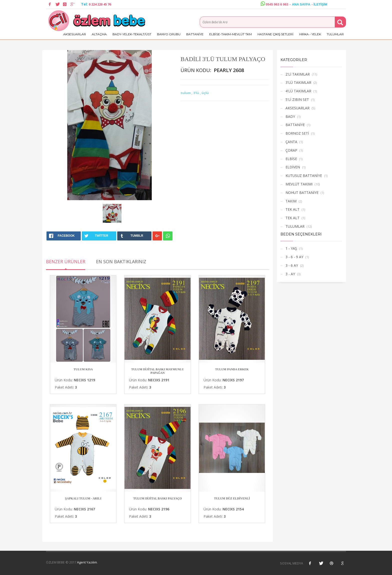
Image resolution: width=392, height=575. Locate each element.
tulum (186, 93)
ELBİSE (291, 159)
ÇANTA (291, 142)
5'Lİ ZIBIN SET (297, 99)
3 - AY (290, 274)
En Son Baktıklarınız (121, 261)
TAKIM (291, 201)
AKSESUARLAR (75, 34)
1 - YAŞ (291, 248)
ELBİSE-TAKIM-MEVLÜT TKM (230, 34)
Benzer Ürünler (66, 261)
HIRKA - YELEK (310, 34)
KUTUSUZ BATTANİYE (304, 176)
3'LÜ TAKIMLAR (298, 82)
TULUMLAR (335, 34)
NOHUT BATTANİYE (302, 193)
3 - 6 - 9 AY (294, 257)
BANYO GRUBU (169, 34)
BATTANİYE (195, 34)
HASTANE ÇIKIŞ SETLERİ (275, 34)
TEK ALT (292, 209)
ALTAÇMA (99, 34)
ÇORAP (291, 150)
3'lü (196, 93)
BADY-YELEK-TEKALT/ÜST (132, 34)
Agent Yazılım (87, 562)
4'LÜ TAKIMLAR (298, 91)
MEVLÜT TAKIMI (299, 184)
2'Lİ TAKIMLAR (298, 74)
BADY (290, 116)
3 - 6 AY (292, 265)
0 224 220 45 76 (100, 4)
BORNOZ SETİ (297, 133)
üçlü (205, 93)
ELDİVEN (293, 167)
